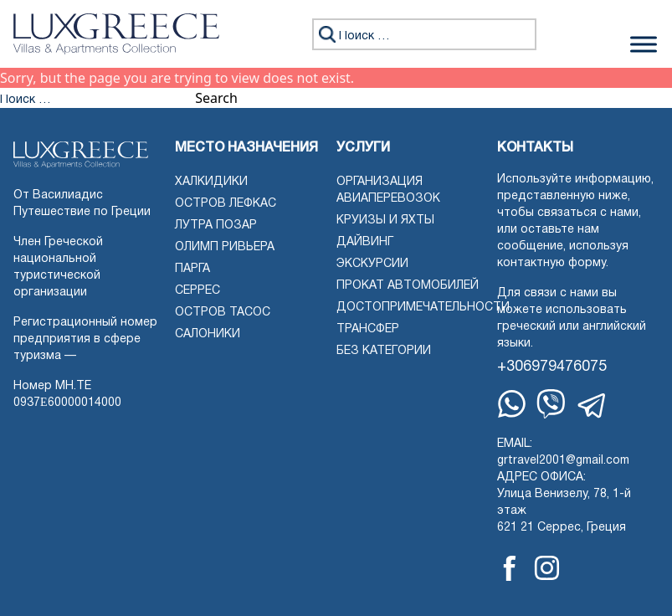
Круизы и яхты (385, 221)
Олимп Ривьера (225, 247)
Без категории (384, 351)
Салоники (208, 334)
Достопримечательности (423, 308)
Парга (192, 269)
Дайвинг (365, 242)
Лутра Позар (216, 226)
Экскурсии (372, 264)
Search (216, 98)
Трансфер (368, 329)
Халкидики (211, 182)
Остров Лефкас (226, 204)
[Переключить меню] (644, 44)
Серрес (197, 291)
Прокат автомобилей (408, 286)
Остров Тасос (223, 313)
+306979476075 (552, 367)
